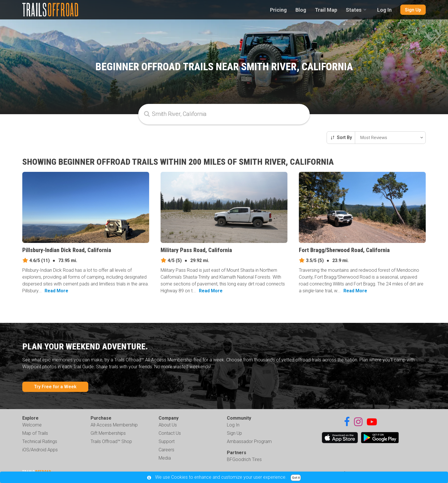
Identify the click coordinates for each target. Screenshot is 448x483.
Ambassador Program (249, 441)
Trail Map (326, 10)
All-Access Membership (114, 425)
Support (167, 441)
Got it (296, 478)
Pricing (278, 10)
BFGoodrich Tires (244, 459)
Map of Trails (35, 433)
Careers (166, 450)
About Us (168, 425)
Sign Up (413, 10)
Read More (56, 291)
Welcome (32, 425)
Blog (301, 10)
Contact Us (170, 433)
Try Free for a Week (55, 387)
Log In (384, 10)
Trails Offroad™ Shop (111, 441)
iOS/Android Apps (40, 450)
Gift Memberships (108, 433)
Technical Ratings (40, 441)
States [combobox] (354, 10)
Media (165, 458)
